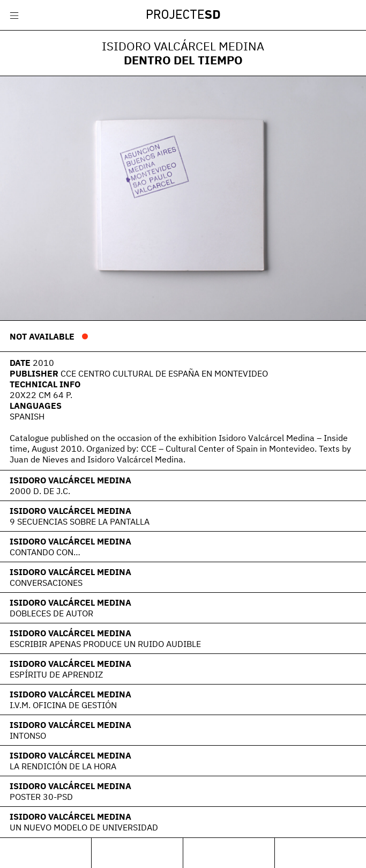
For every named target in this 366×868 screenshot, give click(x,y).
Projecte (183, 16)
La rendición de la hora (63, 766)
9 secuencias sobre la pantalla (80, 521)
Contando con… (45, 552)
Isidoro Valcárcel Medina (70, 480)
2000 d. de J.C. (40, 491)
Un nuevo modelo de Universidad (84, 827)
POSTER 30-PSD (41, 797)
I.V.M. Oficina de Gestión (63, 705)
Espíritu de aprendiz (56, 674)
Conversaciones (46, 583)
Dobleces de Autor (51, 613)
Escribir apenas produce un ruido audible (105, 644)
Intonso (28, 735)
